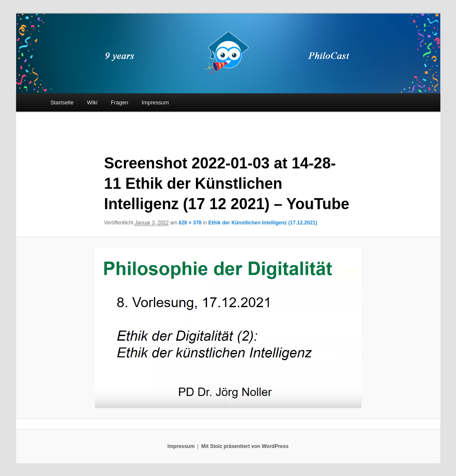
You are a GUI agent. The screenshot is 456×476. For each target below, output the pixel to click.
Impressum (155, 102)
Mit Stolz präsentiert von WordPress (245, 446)
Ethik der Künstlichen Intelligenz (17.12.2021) (263, 223)
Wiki (92, 102)
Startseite (62, 102)
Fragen (119, 102)
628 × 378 (190, 223)
